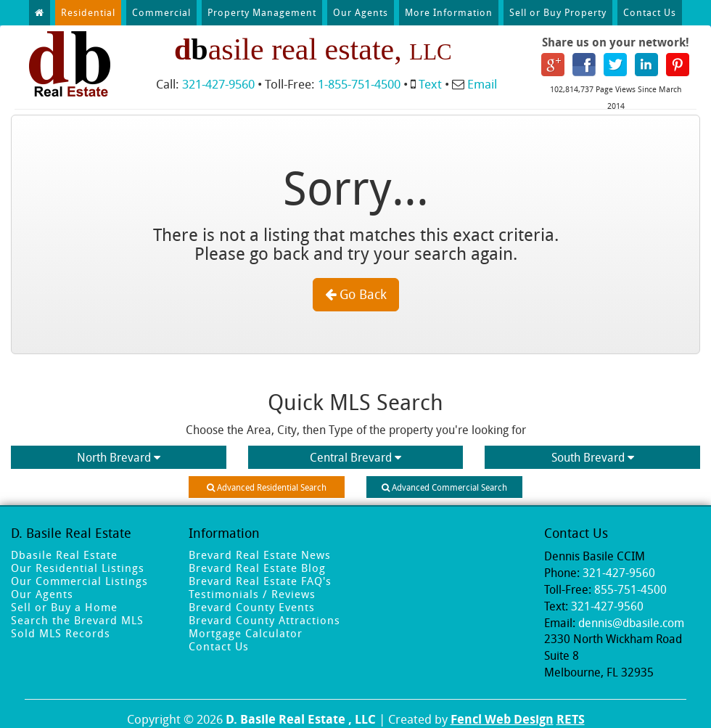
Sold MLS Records (61, 633)
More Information (449, 12)
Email (482, 84)
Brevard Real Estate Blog (257, 568)
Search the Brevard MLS (77, 620)
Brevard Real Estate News (260, 555)
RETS (571, 719)
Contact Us (650, 12)
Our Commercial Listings (79, 581)
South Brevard (593, 457)
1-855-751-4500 (359, 84)
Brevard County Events (252, 607)
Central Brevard (355, 457)
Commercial (161, 12)
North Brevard (119, 457)
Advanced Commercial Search (444, 487)
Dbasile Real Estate (64, 555)
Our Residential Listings (78, 568)
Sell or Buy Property (558, 12)
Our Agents (361, 12)
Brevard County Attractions (264, 620)
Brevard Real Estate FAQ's (260, 581)
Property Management (262, 12)
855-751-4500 (630, 589)
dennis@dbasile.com (631, 623)
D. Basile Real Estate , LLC (301, 719)
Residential (88, 12)
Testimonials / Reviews (252, 594)
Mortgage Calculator (246, 633)
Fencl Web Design (502, 719)
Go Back (356, 294)
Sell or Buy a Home (64, 607)
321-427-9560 (218, 84)
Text (430, 84)
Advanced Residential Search (267, 487)
